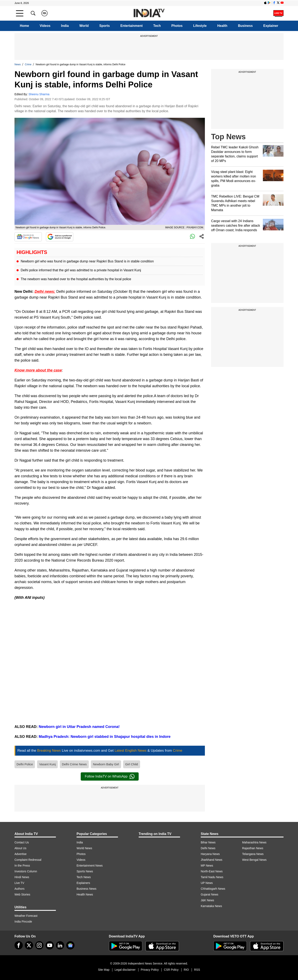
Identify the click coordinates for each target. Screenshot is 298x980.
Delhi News (208, 848)
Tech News (84, 877)
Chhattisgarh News (213, 889)
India (65, 26)
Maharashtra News (254, 842)
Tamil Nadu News (212, 877)
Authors (19, 889)
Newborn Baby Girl (106, 764)
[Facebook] (19, 945)
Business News (87, 889)
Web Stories (22, 894)
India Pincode (23, 922)
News (18, 64)
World (84, 26)
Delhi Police (25, 764)
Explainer (271, 26)
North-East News (212, 871)
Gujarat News (210, 894)
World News (84, 848)
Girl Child (132, 764)
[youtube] (50, 945)
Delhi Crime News (74, 764)
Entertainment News (90, 866)
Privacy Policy (150, 970)
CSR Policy (171, 970)
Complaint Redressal (28, 860)
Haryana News (210, 854)
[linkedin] (60, 945)
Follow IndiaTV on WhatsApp (110, 776)
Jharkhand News (211, 860)
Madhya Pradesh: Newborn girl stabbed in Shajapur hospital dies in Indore (105, 737)
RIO (186, 970)
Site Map (104, 970)
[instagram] (39, 945)
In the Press (22, 866)
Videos (45, 26)
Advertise (20, 854)
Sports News (85, 871)
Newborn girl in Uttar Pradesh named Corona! (79, 727)
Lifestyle (200, 26)
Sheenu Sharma (39, 94)
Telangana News (253, 854)
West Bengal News (254, 860)
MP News (207, 866)
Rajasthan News (253, 848)
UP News (207, 883)
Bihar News (208, 842)
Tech (157, 26)
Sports (105, 26)
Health (222, 26)
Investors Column (26, 871)
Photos (177, 26)
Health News (85, 894)
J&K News (207, 900)
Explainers (83, 883)
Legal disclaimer (125, 970)
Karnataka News (211, 906)
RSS (197, 970)
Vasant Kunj (47, 764)
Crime (28, 64)
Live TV (19, 883)
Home (24, 26)
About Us (20, 848)
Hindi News (22, 877)
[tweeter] (29, 945)
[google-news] (70, 945)
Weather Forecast (26, 916)
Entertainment (132, 26)
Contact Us (22, 842)
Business (245, 26)
